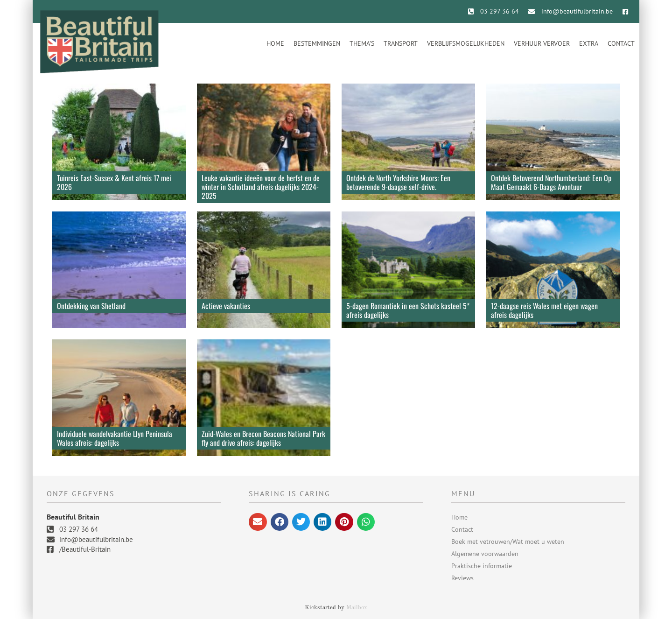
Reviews (462, 578)
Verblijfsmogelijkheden (466, 43)
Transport (401, 43)
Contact (621, 43)
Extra (589, 43)
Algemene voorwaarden (485, 554)
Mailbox (357, 608)
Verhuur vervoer (542, 43)
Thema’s (362, 43)
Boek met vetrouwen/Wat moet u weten (508, 542)
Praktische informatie (482, 566)
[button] (258, 522)
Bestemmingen (317, 43)
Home (275, 43)
